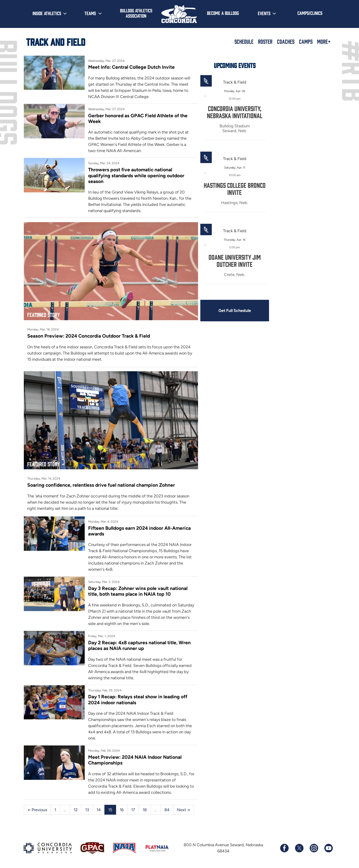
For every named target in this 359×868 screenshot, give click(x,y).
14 (99, 807)
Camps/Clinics (310, 13)
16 (122, 807)
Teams (90, 13)
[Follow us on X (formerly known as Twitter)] (299, 845)
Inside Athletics (47, 13)
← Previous (37, 807)
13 (87, 807)
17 (133, 807)
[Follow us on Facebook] (284, 845)
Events (264, 13)
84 (167, 807)
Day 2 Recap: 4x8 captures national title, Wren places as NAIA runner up (139, 642)
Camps (306, 41)
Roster (265, 41)
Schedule (244, 41)
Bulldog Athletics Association (136, 13)
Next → (184, 807)
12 (76, 807)
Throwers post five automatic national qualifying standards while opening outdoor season (136, 176)
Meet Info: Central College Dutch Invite (131, 67)
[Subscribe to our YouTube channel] (328, 845)
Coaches (286, 41)
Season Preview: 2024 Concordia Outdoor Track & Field (89, 334)
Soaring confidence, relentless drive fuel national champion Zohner (101, 482)
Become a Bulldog (223, 13)
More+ (324, 41)
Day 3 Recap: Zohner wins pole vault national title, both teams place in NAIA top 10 (137, 588)
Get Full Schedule (232, 311)
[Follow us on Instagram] (314, 845)
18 (145, 807)
